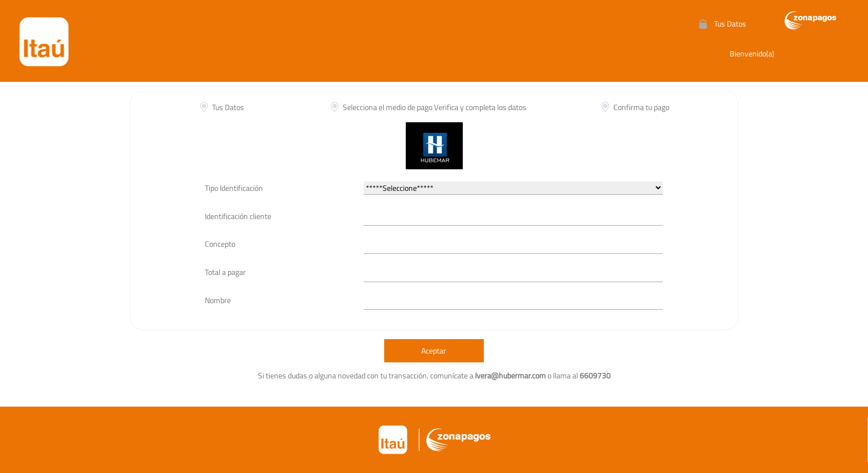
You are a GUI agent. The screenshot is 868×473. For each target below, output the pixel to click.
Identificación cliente (238, 216)
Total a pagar (225, 272)
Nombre (218, 300)
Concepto (220, 244)
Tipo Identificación (234, 188)
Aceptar (434, 350)
